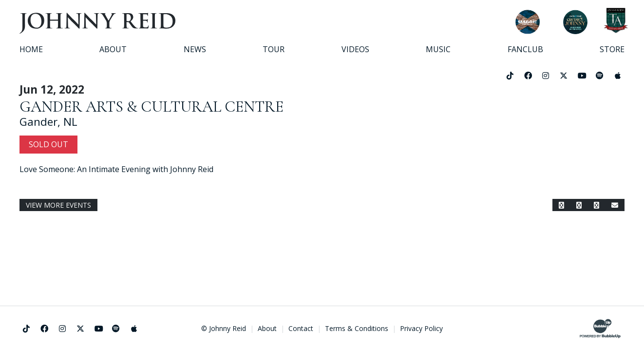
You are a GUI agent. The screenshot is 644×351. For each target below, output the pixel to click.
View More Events (58, 205)
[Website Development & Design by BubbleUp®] (600, 329)
